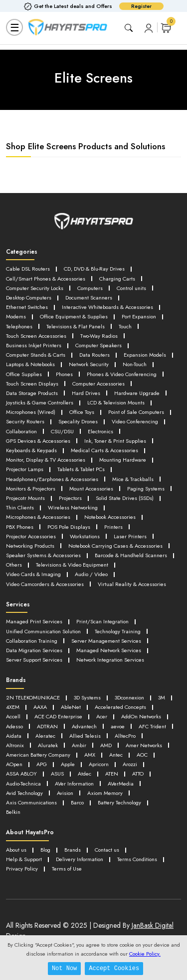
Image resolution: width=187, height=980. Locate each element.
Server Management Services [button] (106, 641)
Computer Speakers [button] (98, 345)
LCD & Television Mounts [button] (116, 402)
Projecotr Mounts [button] (25, 498)
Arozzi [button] (130, 764)
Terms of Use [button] (67, 869)
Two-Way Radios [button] (99, 336)
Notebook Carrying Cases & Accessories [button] (115, 546)
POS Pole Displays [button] (69, 527)
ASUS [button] (57, 774)
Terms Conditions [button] (137, 859)
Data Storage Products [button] (32, 393)
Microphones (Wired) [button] (31, 412)
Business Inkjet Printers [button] (34, 345)
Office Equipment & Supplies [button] (74, 316)
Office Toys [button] (82, 412)
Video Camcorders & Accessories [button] (45, 584)
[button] (149, 28)
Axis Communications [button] (31, 802)
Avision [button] (65, 793)
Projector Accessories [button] (31, 536)
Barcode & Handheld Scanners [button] (131, 555)
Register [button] (141, 6)
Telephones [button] (19, 326)
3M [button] (162, 697)
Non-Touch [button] (135, 364)
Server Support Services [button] (34, 660)
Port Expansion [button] (139, 316)
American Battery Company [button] (38, 755)
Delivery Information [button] (80, 859)
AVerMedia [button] (121, 784)
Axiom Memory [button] (105, 793)
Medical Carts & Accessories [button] (104, 450)
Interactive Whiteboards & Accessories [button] (107, 307)
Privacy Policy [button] (22, 869)
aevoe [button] (118, 726)
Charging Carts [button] (117, 279)
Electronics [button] (100, 431)
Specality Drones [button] (78, 421)
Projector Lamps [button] (25, 469)
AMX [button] (90, 755)
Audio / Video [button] (91, 574)
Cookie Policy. (145, 954)
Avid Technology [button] (24, 793)
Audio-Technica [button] (23, 784)
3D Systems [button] (87, 697)
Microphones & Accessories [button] (38, 517)
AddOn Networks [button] (141, 716)
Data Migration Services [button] (34, 650)
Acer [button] (102, 716)
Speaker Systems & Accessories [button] (43, 555)
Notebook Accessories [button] (110, 517)
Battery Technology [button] (119, 802)
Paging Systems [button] (146, 489)
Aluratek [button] (48, 745)
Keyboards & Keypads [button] (31, 450)
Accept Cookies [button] (114, 968)
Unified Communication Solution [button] (43, 631)
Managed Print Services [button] (34, 621)
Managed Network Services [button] (109, 650)
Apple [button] (68, 764)
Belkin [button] (13, 812)
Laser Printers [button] (130, 536)
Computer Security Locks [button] (35, 288)
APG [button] (42, 764)
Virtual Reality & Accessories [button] (132, 584)
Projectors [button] (70, 498)
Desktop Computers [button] (29, 297)
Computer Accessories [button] (98, 384)
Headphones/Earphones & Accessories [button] (52, 479)
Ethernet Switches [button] (27, 307)
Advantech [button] (84, 726)
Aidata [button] (14, 736)
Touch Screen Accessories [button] (36, 336)
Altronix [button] (15, 745)
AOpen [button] (14, 764)
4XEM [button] (13, 707)
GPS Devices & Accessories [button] (38, 441)
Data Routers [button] (94, 355)
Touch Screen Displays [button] (32, 384)
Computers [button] (90, 288)
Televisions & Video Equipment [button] (72, 565)
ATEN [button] (112, 774)
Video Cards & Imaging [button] (33, 574)
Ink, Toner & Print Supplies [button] (115, 441)
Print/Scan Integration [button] (102, 621)
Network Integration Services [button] (110, 660)
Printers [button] (113, 527)
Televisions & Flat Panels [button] (76, 326)
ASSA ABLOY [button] (21, 774)
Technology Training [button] (118, 631)
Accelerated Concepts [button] (120, 707)
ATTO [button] (138, 774)
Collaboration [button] (21, 431)
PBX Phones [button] (20, 527)
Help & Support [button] (24, 859)
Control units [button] (131, 288)
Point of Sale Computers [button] (136, 412)
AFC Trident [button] (152, 726)
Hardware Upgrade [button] (137, 393)
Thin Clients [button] (20, 507)
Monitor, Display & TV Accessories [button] (46, 460)
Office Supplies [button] (24, 374)
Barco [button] (77, 802)
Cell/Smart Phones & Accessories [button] (46, 279)
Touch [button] (125, 326)
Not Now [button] (64, 968)
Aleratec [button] (45, 736)
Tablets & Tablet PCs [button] (81, 469)
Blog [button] (45, 850)
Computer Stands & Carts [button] (36, 355)
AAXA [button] (40, 707)
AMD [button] (106, 745)
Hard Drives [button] (86, 393)
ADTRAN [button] (47, 726)
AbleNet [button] (71, 707)
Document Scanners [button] (89, 297)
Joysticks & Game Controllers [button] (40, 402)
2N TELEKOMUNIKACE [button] (33, 697)
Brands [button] (73, 850)
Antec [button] (116, 755)
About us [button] (16, 850)
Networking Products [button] (30, 546)
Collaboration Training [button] (32, 641)
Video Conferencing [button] (135, 421)
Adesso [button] (14, 726)
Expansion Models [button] (145, 355)
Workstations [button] (85, 536)
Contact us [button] (107, 850)
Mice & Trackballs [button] (133, 479)
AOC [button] (142, 755)
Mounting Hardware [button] (123, 460)
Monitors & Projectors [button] (31, 489)
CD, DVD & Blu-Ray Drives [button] (94, 269)
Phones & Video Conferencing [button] (122, 374)
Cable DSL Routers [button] (28, 269)
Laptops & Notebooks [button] (30, 364)
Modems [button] (16, 316)
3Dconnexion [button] (129, 697)
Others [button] (14, 565)
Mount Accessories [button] (91, 489)
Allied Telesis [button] (85, 736)
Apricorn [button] (99, 764)
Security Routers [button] (25, 421)
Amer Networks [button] (144, 745)
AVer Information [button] (74, 784)
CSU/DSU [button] (62, 431)
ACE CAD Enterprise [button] (58, 716)
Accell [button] (13, 716)
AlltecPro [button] (125, 736)
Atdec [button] (85, 774)
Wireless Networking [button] (73, 507)
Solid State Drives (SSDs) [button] (125, 498)
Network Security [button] (89, 364)
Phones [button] (64, 374)
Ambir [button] (79, 745)
